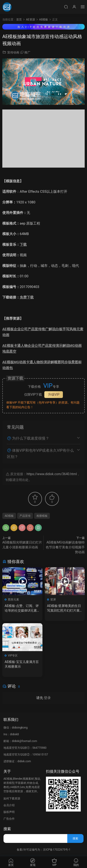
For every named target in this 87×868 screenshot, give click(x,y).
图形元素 (13, 600)
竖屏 (53, 600)
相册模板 (42, 516)
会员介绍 (9, 805)
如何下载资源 (12, 798)
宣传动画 (13, 52)
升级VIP (54, 394)
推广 (27, 52)
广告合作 (9, 819)
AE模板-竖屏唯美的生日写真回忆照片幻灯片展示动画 (64, 608)
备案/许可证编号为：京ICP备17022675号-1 (44, 850)
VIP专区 (13, 656)
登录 (47, 698)
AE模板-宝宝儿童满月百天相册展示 (22, 664)
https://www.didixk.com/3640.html (52, 474)
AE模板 (9, 516)
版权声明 (9, 812)
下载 (23, 245)
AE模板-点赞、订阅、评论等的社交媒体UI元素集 (22, 608)
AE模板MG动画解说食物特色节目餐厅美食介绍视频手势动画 (65, 547)
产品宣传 (25, 516)
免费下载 (27, 297)
